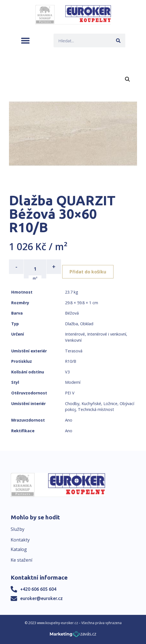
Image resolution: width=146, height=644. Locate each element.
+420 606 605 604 (38, 589)
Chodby (72, 404)
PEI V (70, 393)
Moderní (73, 382)
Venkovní (73, 340)
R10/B (71, 361)
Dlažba (71, 324)
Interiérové (75, 334)
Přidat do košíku (88, 272)
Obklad (87, 324)
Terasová (74, 351)
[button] (25, 40)
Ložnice (110, 404)
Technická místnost (96, 409)
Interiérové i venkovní (107, 334)
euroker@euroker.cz (41, 598)
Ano (69, 420)
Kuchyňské (91, 404)
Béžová (72, 313)
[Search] (118, 40)
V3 (67, 372)
